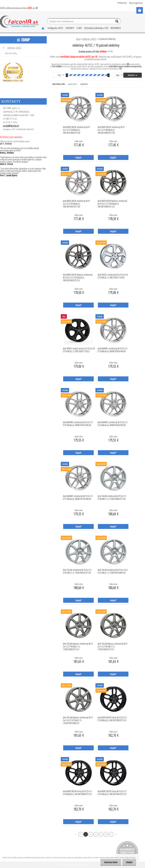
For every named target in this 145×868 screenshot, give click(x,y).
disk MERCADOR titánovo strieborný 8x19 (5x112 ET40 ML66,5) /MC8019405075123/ (112, 203)
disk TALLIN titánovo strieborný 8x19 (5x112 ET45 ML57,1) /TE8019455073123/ (112, 646)
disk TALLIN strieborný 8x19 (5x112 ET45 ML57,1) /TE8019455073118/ (77, 571)
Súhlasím (129, 862)
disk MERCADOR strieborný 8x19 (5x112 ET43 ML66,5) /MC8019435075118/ (76, 203)
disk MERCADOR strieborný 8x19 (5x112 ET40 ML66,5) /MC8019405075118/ (111, 129)
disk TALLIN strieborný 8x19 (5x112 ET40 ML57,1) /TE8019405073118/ (112, 498)
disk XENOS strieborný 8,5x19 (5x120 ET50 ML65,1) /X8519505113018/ (113, 276)
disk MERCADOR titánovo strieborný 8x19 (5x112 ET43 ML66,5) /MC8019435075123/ (78, 277)
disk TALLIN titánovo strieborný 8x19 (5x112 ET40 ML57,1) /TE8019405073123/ (78, 646)
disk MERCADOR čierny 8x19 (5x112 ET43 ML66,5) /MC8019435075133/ (112, 793)
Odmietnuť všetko (111, 862)
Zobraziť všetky (11, 53)
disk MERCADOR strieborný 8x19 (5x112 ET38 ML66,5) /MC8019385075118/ (76, 129)
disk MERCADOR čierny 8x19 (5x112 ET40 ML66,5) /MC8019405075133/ (77, 793)
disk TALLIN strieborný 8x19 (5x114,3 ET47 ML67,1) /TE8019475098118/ (113, 571)
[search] (117, 22)
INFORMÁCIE (116, 28)
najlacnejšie (72, 84)
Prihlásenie (122, 3)
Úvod (78, 39)
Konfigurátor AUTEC (56, 28)
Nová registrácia (136, 3)
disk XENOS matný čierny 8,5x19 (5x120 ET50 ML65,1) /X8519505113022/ (79, 350)
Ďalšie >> (116, 834)
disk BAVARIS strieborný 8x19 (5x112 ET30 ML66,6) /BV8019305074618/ (113, 350)
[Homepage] (41, 28)
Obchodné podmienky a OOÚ (96, 28)
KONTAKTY (70, 28)
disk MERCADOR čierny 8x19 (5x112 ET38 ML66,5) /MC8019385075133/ (112, 719)
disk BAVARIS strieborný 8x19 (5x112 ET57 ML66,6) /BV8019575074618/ (78, 498)
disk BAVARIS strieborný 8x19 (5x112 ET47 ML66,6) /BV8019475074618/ (78, 424)
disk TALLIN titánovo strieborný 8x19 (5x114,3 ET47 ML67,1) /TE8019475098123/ (78, 720)
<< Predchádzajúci (76, 834)
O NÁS (79, 28)
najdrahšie (84, 84)
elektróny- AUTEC (89, 39)
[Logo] (19, 22)
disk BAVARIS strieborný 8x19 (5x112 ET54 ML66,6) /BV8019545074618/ (113, 424)
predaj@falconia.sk (11, 126)
